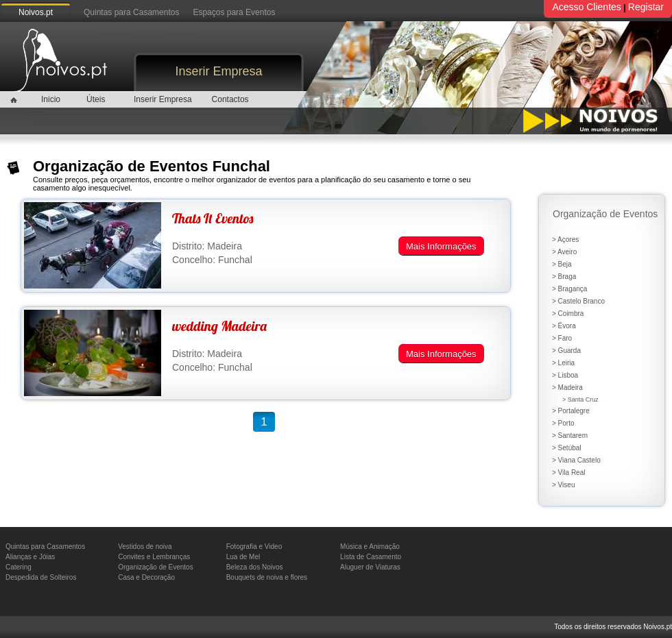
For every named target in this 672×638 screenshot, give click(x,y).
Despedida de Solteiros (41, 577)
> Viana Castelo (576, 460)
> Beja (562, 264)
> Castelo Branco (578, 301)
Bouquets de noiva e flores (267, 577)
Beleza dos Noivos (255, 567)
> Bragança (569, 289)
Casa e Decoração (146, 577)
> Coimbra (568, 314)
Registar (646, 7)
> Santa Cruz (580, 400)
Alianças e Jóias (30, 557)
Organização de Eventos (156, 567)
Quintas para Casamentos (131, 12)
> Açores (565, 240)
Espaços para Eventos (234, 12)
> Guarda (566, 351)
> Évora (564, 326)
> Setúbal (567, 448)
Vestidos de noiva (145, 547)
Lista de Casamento (371, 557)
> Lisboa (565, 375)
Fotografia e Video (254, 547)
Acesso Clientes (586, 7)
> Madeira (567, 388)
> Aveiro (564, 252)
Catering (19, 567)
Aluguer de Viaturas (370, 567)
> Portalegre (571, 411)
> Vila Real (568, 473)
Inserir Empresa (218, 71)
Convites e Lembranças (154, 557)
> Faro (562, 338)
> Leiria (563, 363)
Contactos (230, 99)
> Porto (563, 423)
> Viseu (563, 485)
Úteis (96, 99)
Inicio (51, 99)
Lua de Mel (243, 557)
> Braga (564, 277)
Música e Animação (370, 547)
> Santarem (570, 435)
